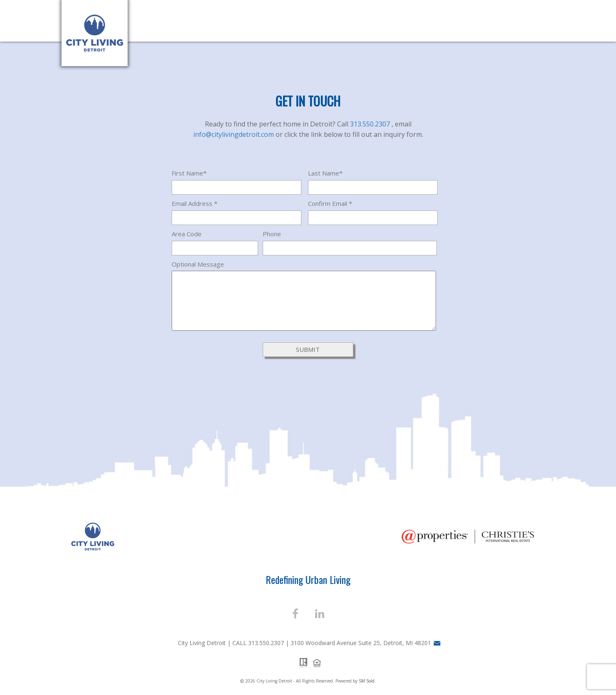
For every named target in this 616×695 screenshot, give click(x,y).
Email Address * (195, 203)
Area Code (187, 234)
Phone (272, 234)
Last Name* (325, 173)
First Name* (189, 173)
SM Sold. (367, 681)
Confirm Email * (330, 203)
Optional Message (198, 264)
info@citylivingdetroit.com (234, 134)
